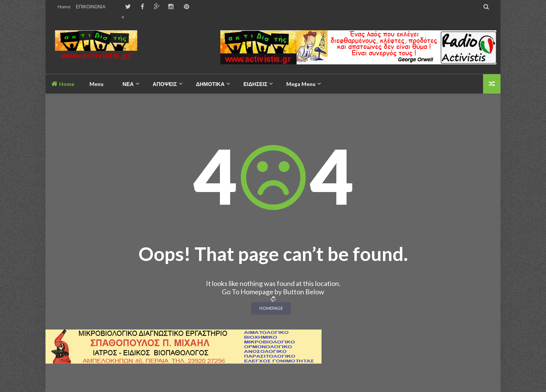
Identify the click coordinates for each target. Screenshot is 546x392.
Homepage (271, 308)
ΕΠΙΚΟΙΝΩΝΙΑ (91, 7)
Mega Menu (301, 84)
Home (64, 7)
